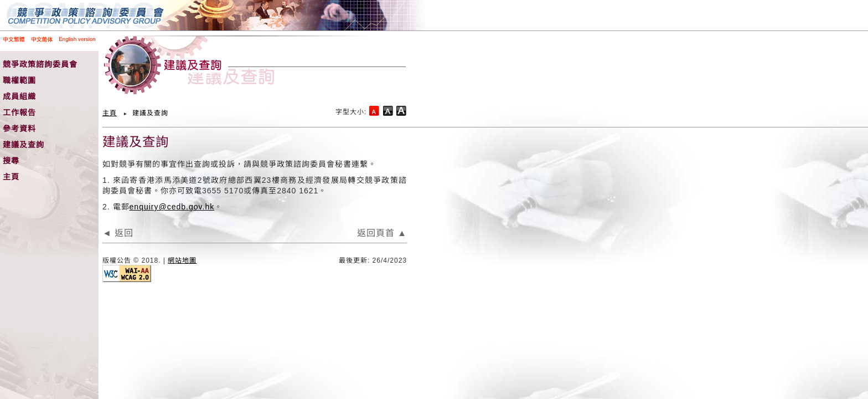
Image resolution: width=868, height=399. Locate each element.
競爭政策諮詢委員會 (40, 64)
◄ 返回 (118, 233)
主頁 (11, 177)
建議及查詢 (24, 145)
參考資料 (19, 129)
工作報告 (19, 112)
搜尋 (11, 161)
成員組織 (19, 96)
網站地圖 (182, 260)
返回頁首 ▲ (382, 233)
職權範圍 (19, 80)
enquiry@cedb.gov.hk (172, 207)
